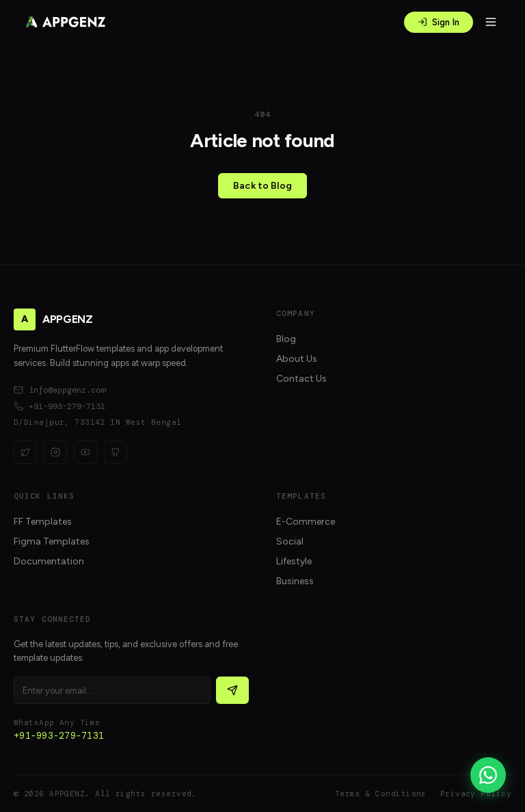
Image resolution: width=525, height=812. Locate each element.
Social (290, 541)
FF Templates (43, 522)
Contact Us (301, 379)
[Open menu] (491, 22)
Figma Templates (52, 541)
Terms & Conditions (381, 794)
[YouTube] (85, 452)
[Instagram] (55, 452)
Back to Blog (262, 186)
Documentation (49, 561)
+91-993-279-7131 (59, 406)
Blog (286, 339)
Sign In (439, 22)
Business (295, 581)
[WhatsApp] (488, 775)
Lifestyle (294, 561)
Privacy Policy (476, 794)
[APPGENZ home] (66, 22)
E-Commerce (306, 522)
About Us (297, 359)
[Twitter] (25, 452)
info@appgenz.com (59, 390)
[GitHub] (116, 452)
